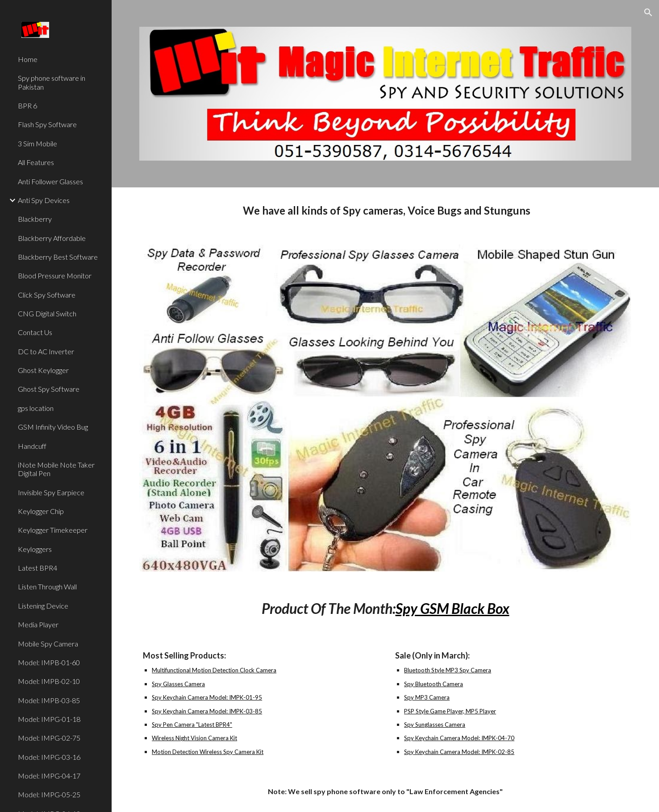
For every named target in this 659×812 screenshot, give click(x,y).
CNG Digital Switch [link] (47, 313)
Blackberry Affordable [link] (52, 238)
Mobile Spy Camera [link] (48, 644)
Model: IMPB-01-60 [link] (49, 662)
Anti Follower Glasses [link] (50, 181)
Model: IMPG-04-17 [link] (49, 776)
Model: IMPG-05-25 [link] (49, 794)
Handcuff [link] (32, 446)
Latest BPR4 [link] (38, 568)
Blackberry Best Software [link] (58, 257)
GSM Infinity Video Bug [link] (53, 427)
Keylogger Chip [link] (41, 511)
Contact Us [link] (35, 332)
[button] (648, 12)
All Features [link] (36, 162)
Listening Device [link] (43, 606)
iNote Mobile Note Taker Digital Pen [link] (56, 469)
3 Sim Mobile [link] (38, 143)
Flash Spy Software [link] (47, 124)
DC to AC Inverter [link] (46, 351)
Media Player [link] (38, 624)
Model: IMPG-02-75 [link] (49, 738)
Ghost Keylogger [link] (43, 370)
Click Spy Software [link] (47, 295)
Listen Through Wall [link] (47, 586)
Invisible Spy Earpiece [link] (51, 492)
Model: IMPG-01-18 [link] (49, 719)
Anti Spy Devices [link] (44, 200)
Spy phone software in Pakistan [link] (52, 82)
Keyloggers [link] (35, 549)
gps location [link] (36, 408)
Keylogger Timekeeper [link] (53, 530)
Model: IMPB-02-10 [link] (49, 681)
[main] (385, 211)
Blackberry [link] (35, 219)
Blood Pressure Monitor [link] (55, 275)
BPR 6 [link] (27, 106)
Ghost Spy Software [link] (49, 389)
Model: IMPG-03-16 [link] (49, 757)
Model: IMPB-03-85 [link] (49, 700)
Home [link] (28, 59)
